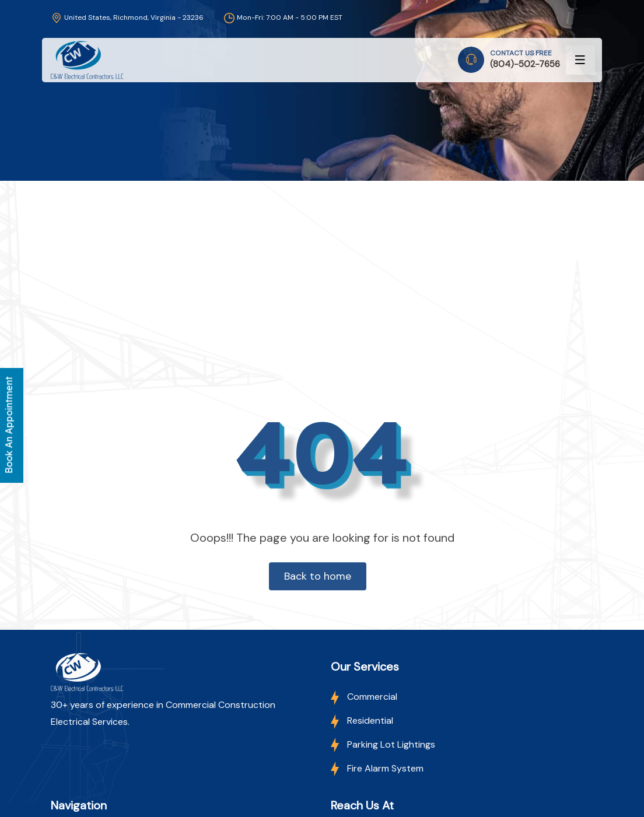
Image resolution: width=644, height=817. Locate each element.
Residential (362, 720)
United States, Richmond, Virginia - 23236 (127, 17)
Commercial (364, 697)
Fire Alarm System (377, 768)
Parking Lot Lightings (383, 744)
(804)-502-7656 (525, 64)
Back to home (318, 576)
